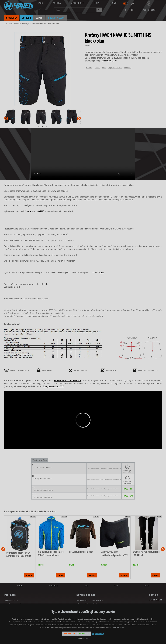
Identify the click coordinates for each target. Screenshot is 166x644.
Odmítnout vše (69, 634)
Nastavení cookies (119, 628)
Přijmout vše (84, 634)
